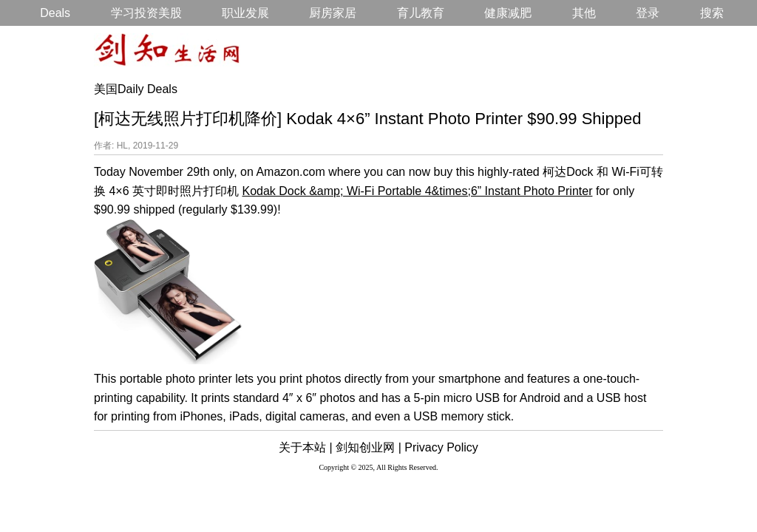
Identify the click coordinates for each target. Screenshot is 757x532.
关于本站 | (306, 447)
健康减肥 (508, 13)
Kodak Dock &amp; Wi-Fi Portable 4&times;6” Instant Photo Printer (417, 191)
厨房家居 (333, 13)
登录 (648, 13)
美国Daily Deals (136, 89)
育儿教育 (421, 13)
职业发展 (245, 13)
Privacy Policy (441, 447)
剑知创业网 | (369, 447)
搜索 (712, 13)
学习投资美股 (146, 13)
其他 (584, 13)
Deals (55, 13)
